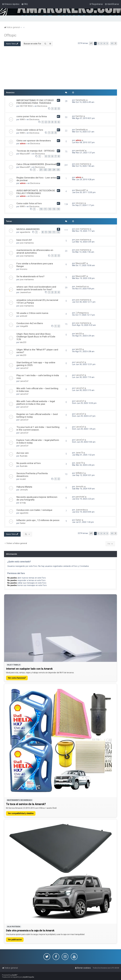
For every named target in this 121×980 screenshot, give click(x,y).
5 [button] (107, 43)
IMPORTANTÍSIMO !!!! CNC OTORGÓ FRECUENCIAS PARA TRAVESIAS (35, 102)
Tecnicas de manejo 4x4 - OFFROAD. (36, 151)
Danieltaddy (81, 100)
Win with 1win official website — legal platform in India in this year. (36, 403)
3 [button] (101, 43)
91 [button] (112, 43)
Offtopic (10, 35)
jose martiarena (82, 164)
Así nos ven (23, 453)
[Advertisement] (61, 69)
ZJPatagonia (81, 313)
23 (50, 170)
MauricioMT (25, 154)
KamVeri (79, 116)
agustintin (24, 513)
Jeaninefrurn (25, 292)
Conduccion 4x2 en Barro (30, 323)
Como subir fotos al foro (29, 203)
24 (54, 170)
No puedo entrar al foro (29, 463)
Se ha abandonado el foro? (30, 276)
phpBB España (28, 977)
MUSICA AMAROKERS (28, 229)
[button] (91, 43)
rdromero (80, 203)
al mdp (23, 503)
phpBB (14, 975)
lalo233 (23, 342)
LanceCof (24, 368)
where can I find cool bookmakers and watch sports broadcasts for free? (36, 288)
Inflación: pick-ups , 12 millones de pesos (38, 520)
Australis (24, 456)
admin (23, 144)
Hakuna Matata (24, 487)
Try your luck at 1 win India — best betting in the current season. (38, 428)
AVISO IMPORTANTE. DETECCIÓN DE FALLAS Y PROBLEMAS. (36, 192)
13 (54, 209)
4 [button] (104, 43)
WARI (22, 119)
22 (45, 170)
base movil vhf (24, 240)
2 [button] (98, 43)
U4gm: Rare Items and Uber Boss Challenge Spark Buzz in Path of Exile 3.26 (36, 337)
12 (50, 209)
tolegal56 (24, 326)
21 (41, 170)
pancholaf (80, 150)
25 (58, 170)
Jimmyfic (24, 490)
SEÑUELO (80, 473)
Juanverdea (81, 510)
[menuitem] (25, 4)
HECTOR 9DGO (26, 106)
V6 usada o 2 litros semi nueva (32, 313)
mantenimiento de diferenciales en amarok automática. (35, 251)
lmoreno (24, 269)
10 (41, 209)
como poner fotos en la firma (32, 116)
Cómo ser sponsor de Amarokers (34, 141)
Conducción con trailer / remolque (34, 510)
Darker (23, 523)
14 (58, 209)
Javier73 (79, 453)
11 (45, 209)
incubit (23, 479)
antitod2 (24, 316)
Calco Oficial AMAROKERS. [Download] (37, 164)
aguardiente (25, 232)
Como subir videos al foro (30, 130)
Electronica (42, 106)
